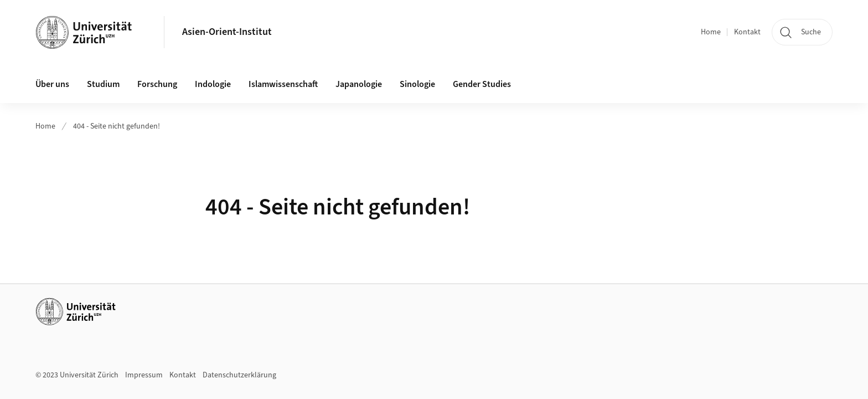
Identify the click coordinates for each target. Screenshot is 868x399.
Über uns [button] (52, 84)
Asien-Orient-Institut (227, 32)
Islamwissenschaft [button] (283, 84)
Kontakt (747, 32)
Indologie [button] (213, 84)
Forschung (157, 84)
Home (711, 32)
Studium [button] (103, 84)
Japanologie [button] (359, 84)
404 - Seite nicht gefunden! (117, 126)
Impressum (144, 375)
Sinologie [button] (417, 84)
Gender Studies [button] (482, 84)
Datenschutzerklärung (239, 375)
